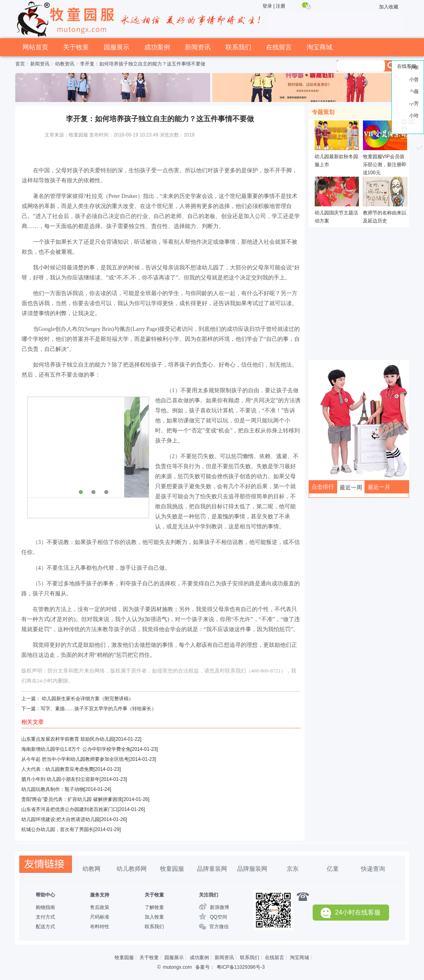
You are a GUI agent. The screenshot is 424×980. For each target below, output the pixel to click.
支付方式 (45, 917)
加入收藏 (389, 7)
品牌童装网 (212, 869)
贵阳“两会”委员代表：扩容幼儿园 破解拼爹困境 (72, 799)
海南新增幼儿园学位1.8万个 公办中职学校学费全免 (76, 749)
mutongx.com (177, 967)
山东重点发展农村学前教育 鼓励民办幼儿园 (68, 739)
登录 (267, 6)
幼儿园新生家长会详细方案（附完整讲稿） (88, 699)
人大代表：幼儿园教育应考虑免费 (57, 769)
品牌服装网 (252, 869)
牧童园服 (172, 869)
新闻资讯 (198, 47)
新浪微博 (219, 907)
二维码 (408, 137)
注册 (281, 6)
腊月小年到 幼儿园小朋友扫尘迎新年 (60, 779)
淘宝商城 (320, 47)
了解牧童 (154, 907)
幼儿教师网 (132, 869)
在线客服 (407, 66)
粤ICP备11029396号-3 (241, 967)
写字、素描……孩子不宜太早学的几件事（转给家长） (98, 709)
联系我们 (238, 47)
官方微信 (219, 927)
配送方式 (45, 927)
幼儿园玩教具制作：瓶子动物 (53, 789)
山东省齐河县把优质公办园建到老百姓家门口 (70, 809)
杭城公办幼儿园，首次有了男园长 (57, 829)
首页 (20, 64)
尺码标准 (100, 917)
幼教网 (91, 869)
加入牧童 (154, 917)
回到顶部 (408, 109)
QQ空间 (218, 917)
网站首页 (35, 47)
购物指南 (45, 907)
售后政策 (100, 907)
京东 (293, 869)
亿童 (333, 869)
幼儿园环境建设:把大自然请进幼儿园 (60, 819)
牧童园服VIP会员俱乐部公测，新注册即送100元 (385, 165)
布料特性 (100, 927)
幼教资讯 (65, 64)
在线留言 (279, 47)
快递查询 (373, 869)
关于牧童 (76, 47)
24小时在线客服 (351, 913)
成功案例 (157, 47)
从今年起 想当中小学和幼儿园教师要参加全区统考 (75, 759)
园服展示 (117, 47)
